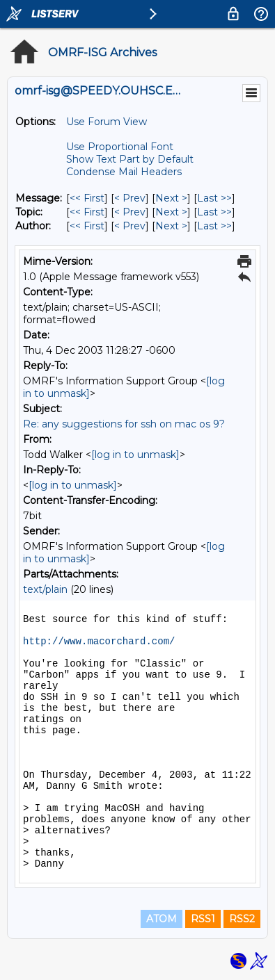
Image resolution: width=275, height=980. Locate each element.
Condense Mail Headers (124, 172)
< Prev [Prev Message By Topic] (130, 212)
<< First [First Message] (87, 198)
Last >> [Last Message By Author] (214, 226)
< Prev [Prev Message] (130, 198)
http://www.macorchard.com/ (99, 642)
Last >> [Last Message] (214, 198)
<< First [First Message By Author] (87, 226)
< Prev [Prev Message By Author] (130, 226)
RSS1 (203, 919)
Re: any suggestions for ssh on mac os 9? (124, 424)
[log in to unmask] (135, 455)
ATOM (162, 919)
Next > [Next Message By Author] (171, 226)
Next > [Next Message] (171, 198)
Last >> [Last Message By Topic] (214, 212)
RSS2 (242, 919)
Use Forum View (107, 122)
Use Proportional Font (120, 147)
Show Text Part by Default (130, 159)
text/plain (45, 589)
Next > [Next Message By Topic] (171, 212)
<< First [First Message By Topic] (87, 212)
